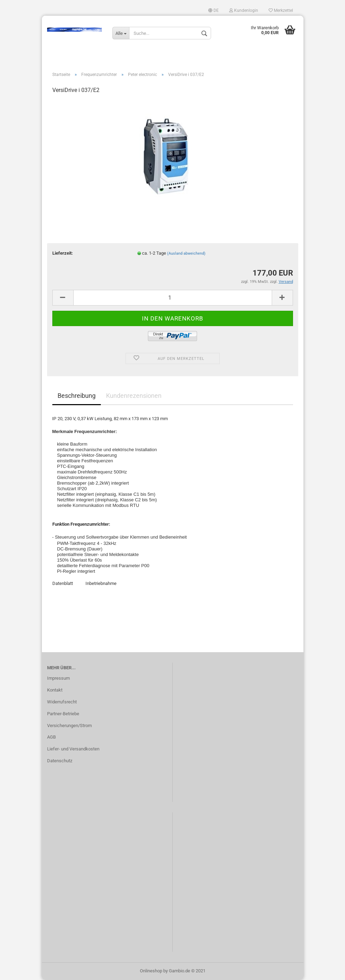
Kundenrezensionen (134, 396)
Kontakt (55, 690)
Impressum (58, 678)
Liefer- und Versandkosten (73, 749)
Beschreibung (77, 396)
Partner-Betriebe (63, 714)
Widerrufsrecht (62, 702)
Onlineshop (151, 971)
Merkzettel (281, 10)
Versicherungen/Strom (69, 726)
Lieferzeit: (63, 253)
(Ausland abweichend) (186, 253)
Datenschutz (60, 761)
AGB (51, 737)
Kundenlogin (244, 10)
